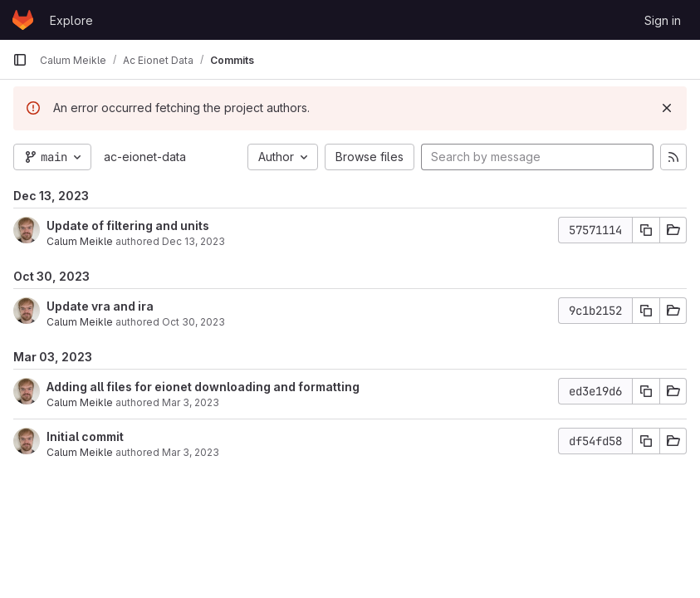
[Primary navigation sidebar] (20, 60)
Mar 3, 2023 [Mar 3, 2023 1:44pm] (191, 402)
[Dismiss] (667, 108)
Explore (71, 20)
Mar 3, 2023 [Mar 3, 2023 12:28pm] (191, 452)
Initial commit (85, 436)
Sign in (663, 20)
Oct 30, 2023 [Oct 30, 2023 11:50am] (193, 322)
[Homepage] (23, 20)
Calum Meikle (80, 241)
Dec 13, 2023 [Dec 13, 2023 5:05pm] (193, 241)
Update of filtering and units (128, 225)
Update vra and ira (100, 306)
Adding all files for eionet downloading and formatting (203, 387)
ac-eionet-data (145, 157)
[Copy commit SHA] (646, 230)
